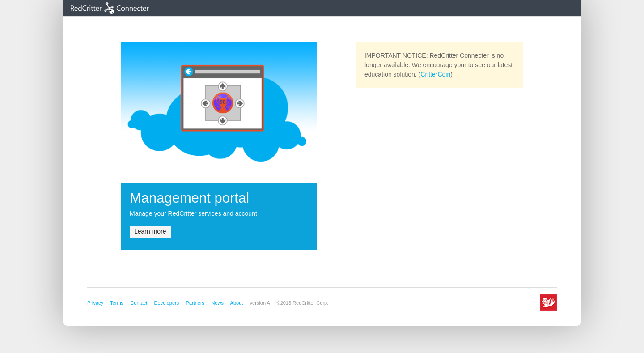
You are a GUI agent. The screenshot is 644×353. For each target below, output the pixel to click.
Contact (139, 303)
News (217, 303)
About (237, 303)
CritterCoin (435, 74)
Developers (167, 303)
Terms (117, 303)
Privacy (95, 303)
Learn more (150, 231)
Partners (195, 303)
